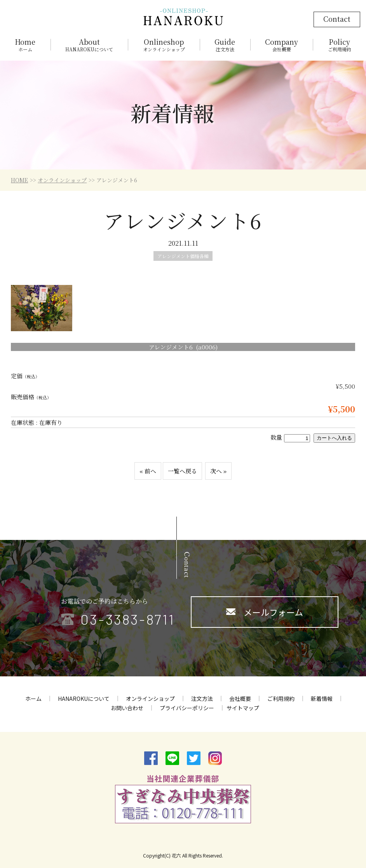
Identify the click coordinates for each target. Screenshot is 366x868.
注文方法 (202, 699)
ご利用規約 (281, 699)
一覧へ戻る (182, 471)
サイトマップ (243, 708)
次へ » (218, 471)
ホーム (33, 699)
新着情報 (322, 699)
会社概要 (240, 699)
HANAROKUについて (84, 699)
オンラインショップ (62, 180)
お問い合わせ (127, 708)
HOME (19, 180)
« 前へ (148, 471)
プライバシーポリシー (187, 708)
